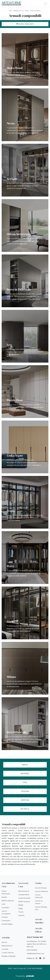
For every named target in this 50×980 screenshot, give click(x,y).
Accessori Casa (23, 885)
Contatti (5, 949)
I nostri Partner (8, 953)
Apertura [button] (25, 800)
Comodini (5, 908)
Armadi (27, 11)
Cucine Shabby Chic (41, 908)
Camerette (6, 921)
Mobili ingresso (8, 901)
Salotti (4, 897)
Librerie (21, 915)
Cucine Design (41, 888)
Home (10, 11)
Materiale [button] (25, 774)
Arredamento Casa (18, 11)
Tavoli (21, 912)
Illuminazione (24, 891)
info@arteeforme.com (35, 953)
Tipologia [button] (25, 791)
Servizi (4, 942)
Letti (4, 904)
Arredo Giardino (39, 921)
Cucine (38, 883)
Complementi (24, 895)
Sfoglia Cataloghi (9, 956)
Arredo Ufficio (39, 930)
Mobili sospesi (24, 901)
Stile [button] (25, 782)
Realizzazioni (7, 946)
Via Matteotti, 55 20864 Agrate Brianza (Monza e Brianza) (37, 944)
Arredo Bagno (7, 924)
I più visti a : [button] (25, 809)
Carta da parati (24, 898)
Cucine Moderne (42, 891)
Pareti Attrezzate (6, 892)
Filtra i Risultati (25, 24)
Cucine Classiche (39, 896)
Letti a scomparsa (6, 912)
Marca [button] (25, 765)
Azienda (6, 938)
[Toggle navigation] (45, 3)
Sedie (21, 908)
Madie (21, 905)
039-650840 (32, 950)
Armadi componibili (35, 11)
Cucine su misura (39, 902)
